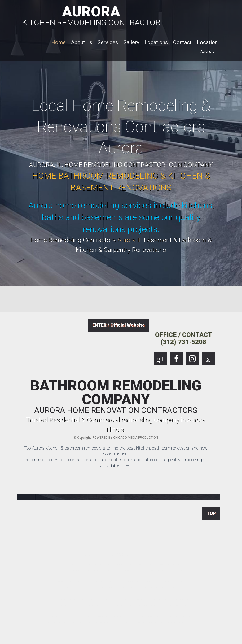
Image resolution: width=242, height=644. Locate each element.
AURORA (91, 15)
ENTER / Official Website (118, 325)
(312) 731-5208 (183, 342)
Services (108, 42)
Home (58, 42)
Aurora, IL (207, 51)
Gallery (131, 42)
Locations (156, 42)
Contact (182, 42)
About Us (82, 42)
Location (207, 42)
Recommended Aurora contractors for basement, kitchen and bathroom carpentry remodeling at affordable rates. (116, 463)
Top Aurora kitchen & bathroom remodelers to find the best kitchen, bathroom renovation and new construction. (116, 451)
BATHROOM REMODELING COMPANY (116, 397)
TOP (211, 513)
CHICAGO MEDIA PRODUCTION (136, 438)
